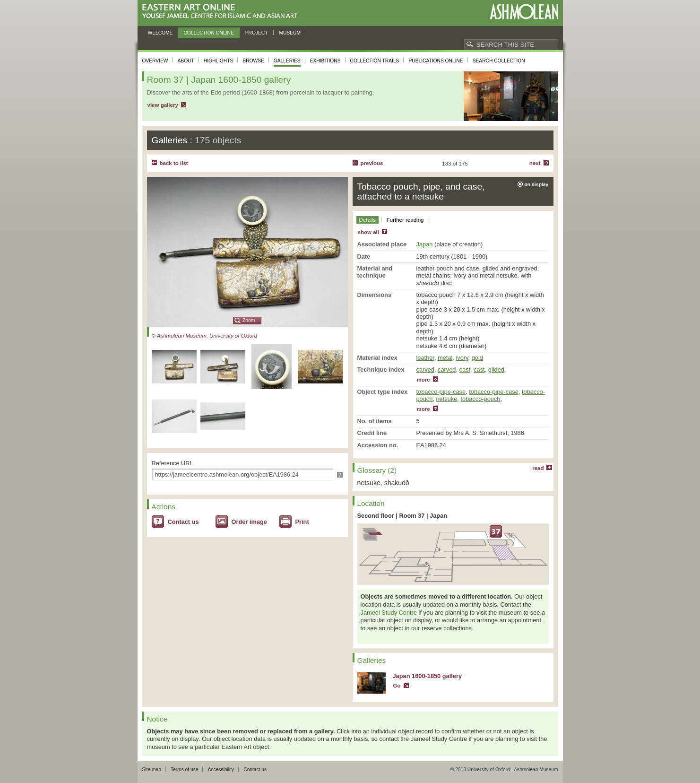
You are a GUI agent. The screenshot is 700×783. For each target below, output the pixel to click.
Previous (372, 163)
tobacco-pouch (480, 399)
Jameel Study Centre (389, 613)
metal (445, 358)
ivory (462, 358)
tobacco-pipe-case (441, 392)
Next (535, 163)
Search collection (499, 61)
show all (368, 232)
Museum (290, 33)
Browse (253, 61)
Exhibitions (325, 61)
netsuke (447, 399)
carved (425, 370)
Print (302, 522)
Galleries (287, 61)
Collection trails (375, 61)
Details (367, 220)
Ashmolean (524, 12)
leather (425, 358)
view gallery (163, 105)
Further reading (405, 220)
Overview (155, 61)
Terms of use (185, 770)
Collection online (208, 33)
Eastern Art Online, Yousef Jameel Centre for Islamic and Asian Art (222, 12)
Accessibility (221, 770)
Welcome (160, 33)
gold (477, 358)
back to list (174, 163)
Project (257, 33)
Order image (249, 522)
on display (537, 185)
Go (397, 686)
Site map (152, 770)
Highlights (219, 61)
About (186, 61)
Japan (425, 244)
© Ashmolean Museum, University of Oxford (205, 336)
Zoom (249, 320)
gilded (496, 370)
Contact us (183, 522)
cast (465, 370)
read (538, 468)
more (423, 380)
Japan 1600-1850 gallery (428, 676)
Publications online (436, 61)
